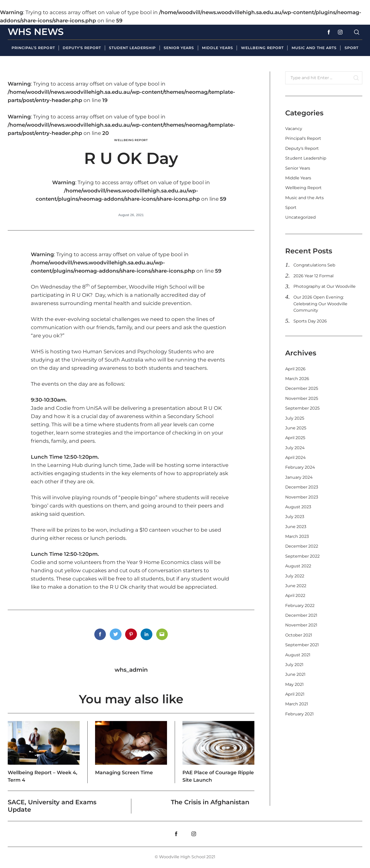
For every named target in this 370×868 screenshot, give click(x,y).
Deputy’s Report (82, 48)
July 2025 (295, 418)
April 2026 (295, 369)
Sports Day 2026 (310, 321)
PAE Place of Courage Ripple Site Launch (217, 775)
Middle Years (218, 48)
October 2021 (299, 635)
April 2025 (295, 438)
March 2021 (297, 704)
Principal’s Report (33, 48)
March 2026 (297, 379)
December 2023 (302, 487)
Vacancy (294, 129)
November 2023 (302, 497)
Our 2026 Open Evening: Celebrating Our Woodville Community (320, 304)
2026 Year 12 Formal (313, 276)
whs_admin (131, 670)
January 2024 (299, 477)
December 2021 (301, 615)
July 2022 (295, 576)
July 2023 (295, 517)
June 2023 (296, 527)
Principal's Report (303, 138)
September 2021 (302, 645)
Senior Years (179, 48)
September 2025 (302, 408)
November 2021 (301, 625)
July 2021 (294, 665)
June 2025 (296, 428)
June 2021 (295, 674)
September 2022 (302, 556)
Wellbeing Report (262, 48)
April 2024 (295, 458)
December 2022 (302, 546)
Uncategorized (300, 217)
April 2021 (295, 694)
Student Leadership (132, 48)
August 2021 (298, 655)
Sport (351, 48)
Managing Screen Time (123, 775)
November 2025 (302, 398)
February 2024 (300, 467)
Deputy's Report (302, 148)
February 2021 (299, 714)
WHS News (36, 32)
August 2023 (298, 507)
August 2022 (298, 566)
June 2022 (296, 586)
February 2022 (300, 606)
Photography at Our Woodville (325, 286)
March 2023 (297, 536)
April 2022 (295, 595)
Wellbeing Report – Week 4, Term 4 (38, 775)
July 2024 (295, 448)
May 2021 (294, 684)
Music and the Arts (314, 48)
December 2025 (302, 388)
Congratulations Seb (314, 265)
